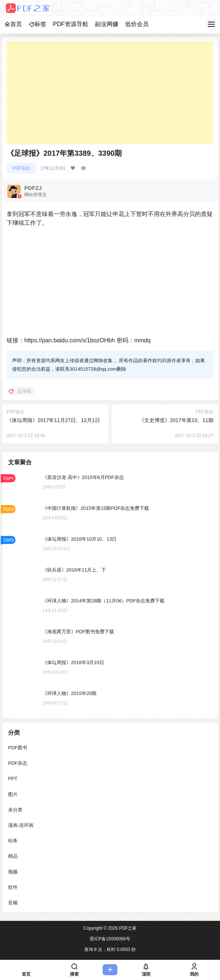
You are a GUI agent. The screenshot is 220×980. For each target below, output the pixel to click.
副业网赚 (107, 24)
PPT (13, 779)
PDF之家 (127, 928)
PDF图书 (18, 748)
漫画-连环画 (21, 825)
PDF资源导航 (71, 24)
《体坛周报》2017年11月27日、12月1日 (53, 420)
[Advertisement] (110, 93)
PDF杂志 (21, 168)
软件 (13, 887)
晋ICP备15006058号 (110, 939)
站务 (13, 841)
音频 (13, 903)
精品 (13, 856)
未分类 (15, 810)
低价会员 (137, 24)
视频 (13, 872)
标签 (38, 24)
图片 (13, 794)
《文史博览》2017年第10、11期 (176, 420)
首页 (13, 24)
